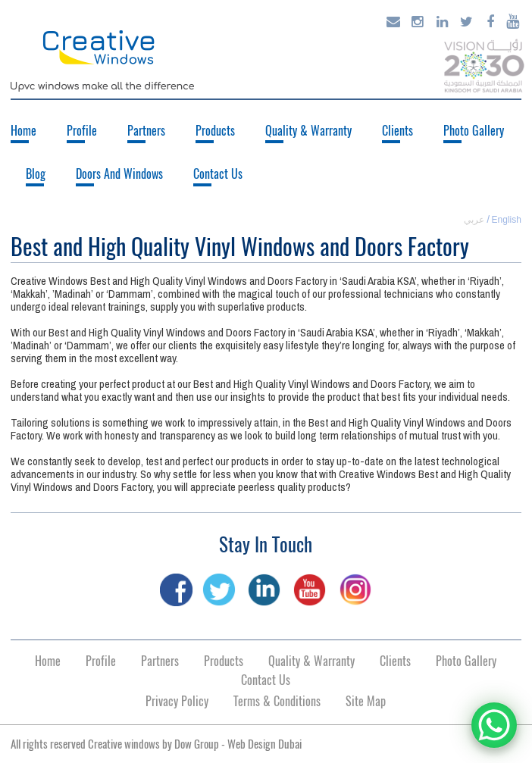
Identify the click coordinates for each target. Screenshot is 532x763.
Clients (397, 131)
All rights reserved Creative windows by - (156, 744)
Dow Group (197, 744)
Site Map (366, 701)
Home (23, 131)
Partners (146, 131)
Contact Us (218, 174)
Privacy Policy (177, 701)
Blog (36, 174)
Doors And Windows (119, 174)
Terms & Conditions (277, 701)
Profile (82, 131)
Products (215, 131)
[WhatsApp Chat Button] (494, 725)
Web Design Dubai (264, 744)
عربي (474, 220)
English (507, 220)
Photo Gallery (474, 131)
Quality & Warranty (308, 131)
